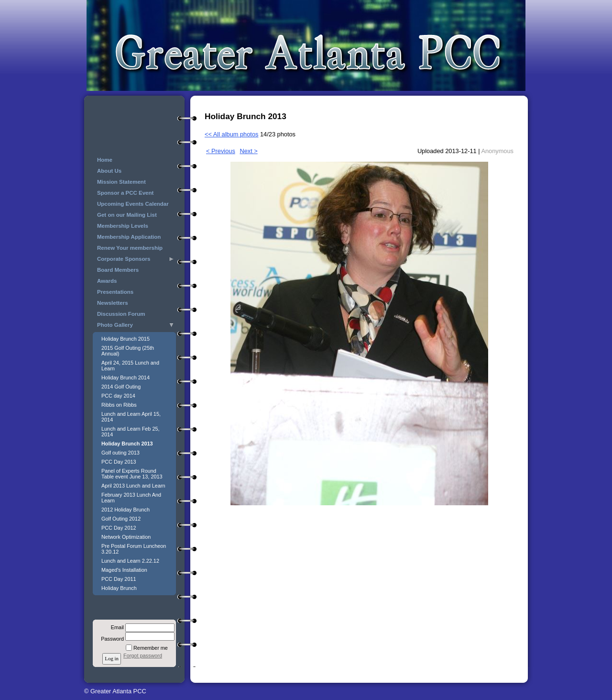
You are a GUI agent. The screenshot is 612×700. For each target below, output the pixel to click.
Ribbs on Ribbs (119, 405)
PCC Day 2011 (119, 579)
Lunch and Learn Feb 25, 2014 (131, 432)
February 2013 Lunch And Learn (131, 498)
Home (105, 160)
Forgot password (143, 656)
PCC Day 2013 (119, 462)
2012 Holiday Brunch (126, 510)
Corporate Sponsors (124, 259)
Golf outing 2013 (120, 453)
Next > (248, 151)
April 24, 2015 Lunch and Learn (130, 366)
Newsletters (113, 303)
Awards (107, 281)
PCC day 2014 (118, 396)
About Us (109, 171)
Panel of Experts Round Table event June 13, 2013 (132, 474)
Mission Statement (121, 182)
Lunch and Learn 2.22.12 (130, 561)
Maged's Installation (124, 570)
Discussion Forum (121, 314)
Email (116, 627)
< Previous (221, 151)
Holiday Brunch (119, 588)
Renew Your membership (130, 248)
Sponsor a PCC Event (125, 193)
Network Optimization (126, 537)
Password (111, 639)
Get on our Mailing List (127, 215)
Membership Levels (123, 226)
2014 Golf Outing (121, 387)
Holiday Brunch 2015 (126, 339)
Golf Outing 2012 (121, 519)
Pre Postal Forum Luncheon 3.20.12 (134, 549)
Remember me (151, 648)
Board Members (118, 270)
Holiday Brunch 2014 (126, 378)
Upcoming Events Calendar (133, 204)
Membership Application (129, 237)
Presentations (115, 292)
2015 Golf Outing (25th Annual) (128, 351)
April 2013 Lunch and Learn (133, 486)
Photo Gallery (115, 325)
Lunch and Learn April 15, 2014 (131, 417)
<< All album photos (231, 134)
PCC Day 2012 (119, 528)
